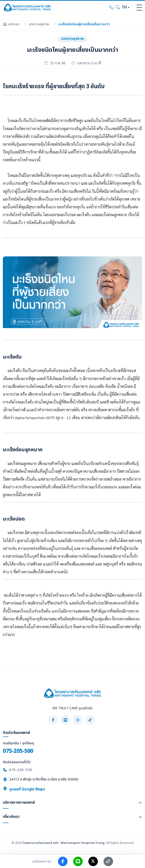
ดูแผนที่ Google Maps (24, 789)
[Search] (118, 8)
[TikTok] (90, 720)
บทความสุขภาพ (39, 24)
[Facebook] (53, 720)
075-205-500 (18, 751)
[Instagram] (78, 720)
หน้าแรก (11, 24)
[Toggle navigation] (139, 8)
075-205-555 (21, 770)
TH (124, 7)
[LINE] (65, 720)
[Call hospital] (112, 8)
